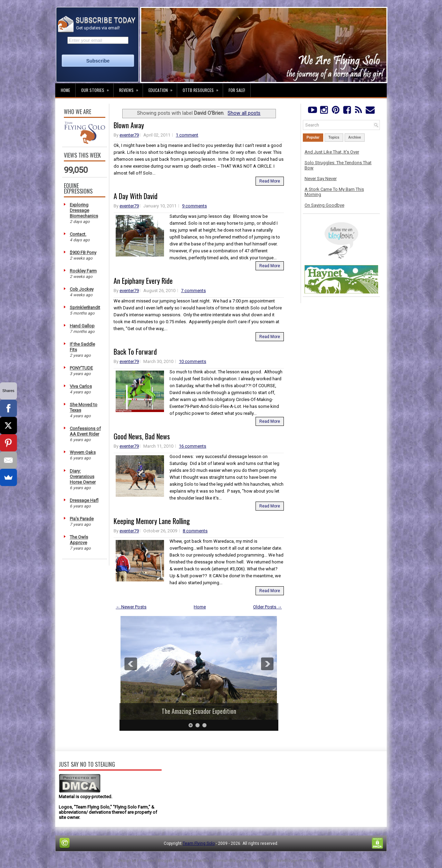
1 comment (187, 135)
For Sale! (237, 90)
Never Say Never (321, 179)
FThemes (146, 861)
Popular (313, 137)
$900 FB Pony (83, 253)
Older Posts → (267, 607)
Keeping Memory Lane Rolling (152, 521)
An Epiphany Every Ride (143, 281)
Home (65, 90)
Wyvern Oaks (83, 452)
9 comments (194, 206)
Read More (270, 181)
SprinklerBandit (85, 307)
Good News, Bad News (142, 436)
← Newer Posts (131, 607)
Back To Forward (135, 352)
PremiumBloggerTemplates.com (243, 861)
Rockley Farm (83, 271)
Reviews (131, 88)
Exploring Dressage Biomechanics (84, 210)
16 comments (193, 446)
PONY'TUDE (81, 368)
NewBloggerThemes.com (300, 861)
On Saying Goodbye (324, 205)
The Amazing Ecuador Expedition (199, 711)
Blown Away (129, 125)
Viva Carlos (81, 386)
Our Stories (97, 88)
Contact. (78, 234)
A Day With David (136, 196)
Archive (355, 137)
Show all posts (244, 113)
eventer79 (129, 135)
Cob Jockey (82, 289)
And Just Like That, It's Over (332, 152)
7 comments (193, 291)
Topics (334, 137)
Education (163, 88)
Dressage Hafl (84, 500)
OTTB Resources (203, 88)
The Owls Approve (79, 540)
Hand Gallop (82, 326)
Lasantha (201, 861)
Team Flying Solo (199, 843)
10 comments (193, 361)
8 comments (195, 531)
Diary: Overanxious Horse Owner (83, 477)
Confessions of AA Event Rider (85, 431)
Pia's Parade (82, 519)
